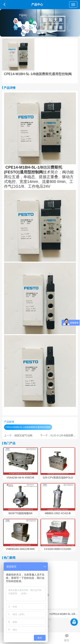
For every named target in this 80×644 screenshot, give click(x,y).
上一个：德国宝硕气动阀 (18, 435)
